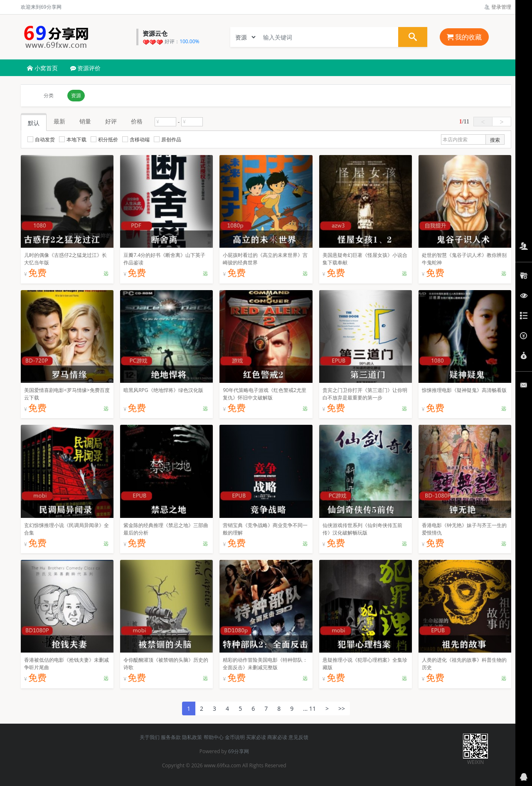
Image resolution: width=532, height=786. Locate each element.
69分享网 (239, 751)
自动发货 (41, 139)
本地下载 (73, 139)
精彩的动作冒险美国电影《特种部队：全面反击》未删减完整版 (265, 664)
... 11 (309, 708)
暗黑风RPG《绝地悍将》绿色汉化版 (163, 390)
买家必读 (256, 737)
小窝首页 (42, 68)
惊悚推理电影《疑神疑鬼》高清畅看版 (464, 390)
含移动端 (136, 139)
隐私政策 (192, 737)
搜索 (495, 140)
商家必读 (277, 737)
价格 (137, 121)
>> (342, 708)
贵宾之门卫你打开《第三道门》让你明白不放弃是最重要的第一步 (365, 394)
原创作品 (167, 139)
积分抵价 (104, 139)
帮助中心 (214, 737)
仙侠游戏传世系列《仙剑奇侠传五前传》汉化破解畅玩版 (362, 529)
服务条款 (171, 737)
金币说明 (235, 737)
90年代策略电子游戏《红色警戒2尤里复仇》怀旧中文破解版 (265, 394)
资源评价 (86, 68)
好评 (111, 121)
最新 (59, 121)
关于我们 (150, 737)
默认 (34, 123)
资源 (76, 95)
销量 (85, 121)
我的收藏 (464, 37)
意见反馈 (298, 737)
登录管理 (498, 7)
